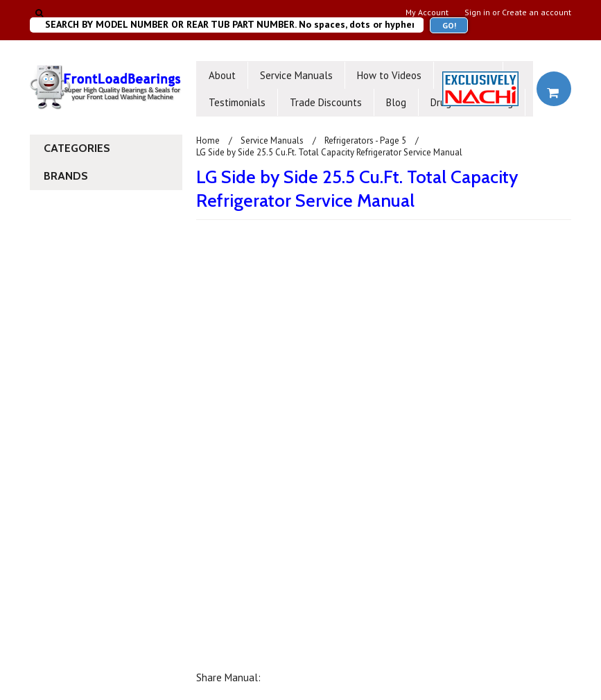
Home (208, 140)
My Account (427, 12)
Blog (396, 102)
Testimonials (237, 102)
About (222, 75)
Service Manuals (296, 75)
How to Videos (389, 75)
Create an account (537, 12)
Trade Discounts (326, 102)
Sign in (477, 12)
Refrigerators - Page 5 (365, 140)
